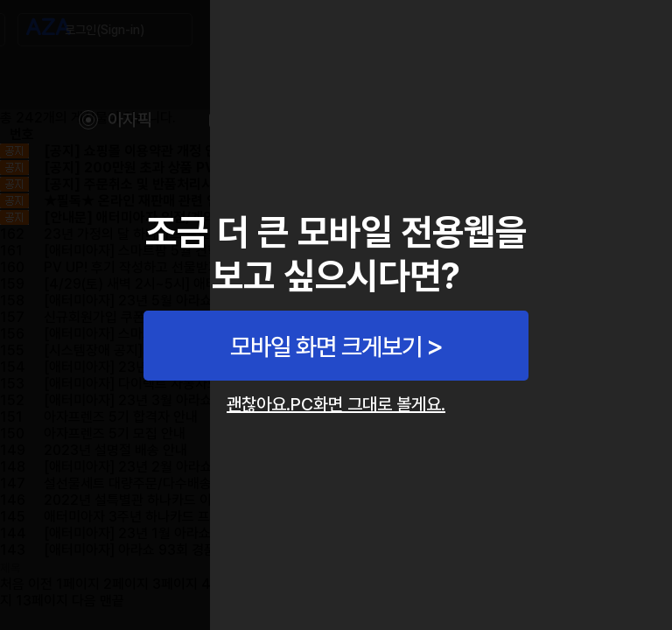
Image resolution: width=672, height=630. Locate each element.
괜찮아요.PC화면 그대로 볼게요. (336, 404)
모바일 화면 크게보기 (326, 346)
